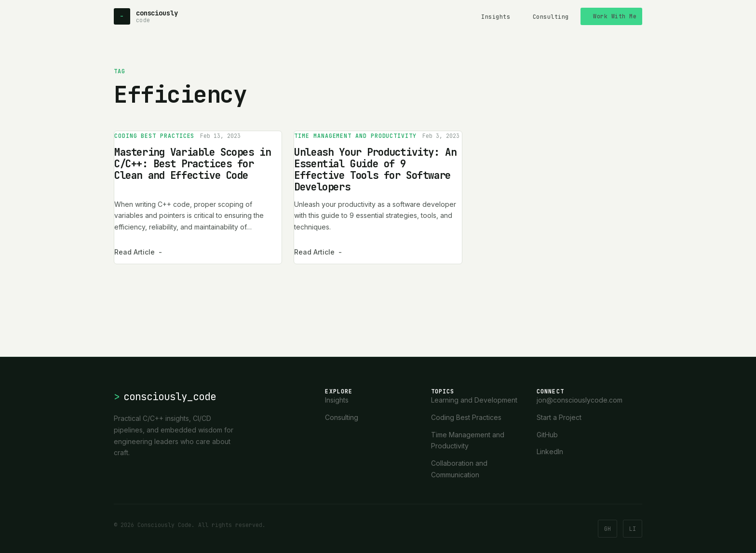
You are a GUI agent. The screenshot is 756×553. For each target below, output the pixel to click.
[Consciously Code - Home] (146, 16)
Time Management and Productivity (355, 136)
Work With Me (615, 16)
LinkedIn (550, 452)
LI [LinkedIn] (633, 529)
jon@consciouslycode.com (580, 400)
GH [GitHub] (607, 529)
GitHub (547, 435)
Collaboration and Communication (459, 469)
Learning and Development (474, 400)
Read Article (138, 252)
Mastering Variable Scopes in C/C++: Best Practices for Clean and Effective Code (192, 164)
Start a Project (559, 417)
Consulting (551, 17)
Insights (496, 17)
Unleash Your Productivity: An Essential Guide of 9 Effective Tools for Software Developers (375, 169)
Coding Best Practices (154, 136)
